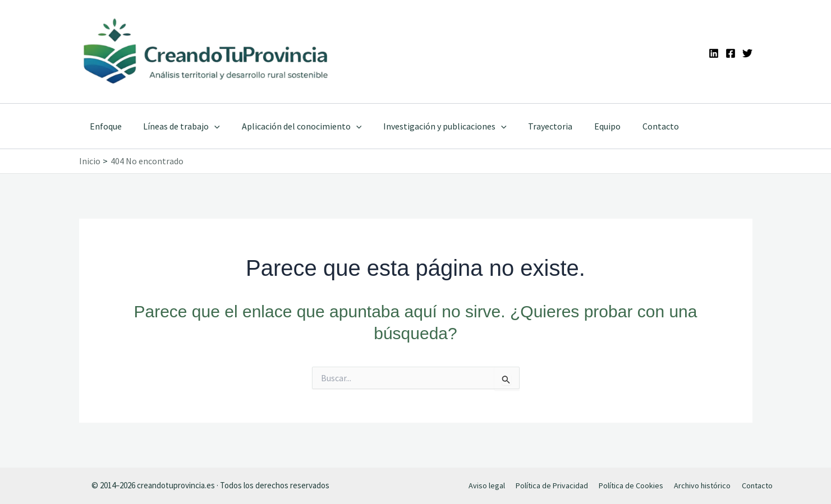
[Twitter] (747, 53)
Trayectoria (533, 126)
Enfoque (104, 126)
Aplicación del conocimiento (292, 126)
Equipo (587, 126)
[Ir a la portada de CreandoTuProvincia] (207, 52)
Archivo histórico (701, 485)
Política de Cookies (630, 485)
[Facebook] (731, 53)
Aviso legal (488, 485)
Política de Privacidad (552, 485)
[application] (209, 126)
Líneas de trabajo (176, 126)
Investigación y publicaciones (432, 126)
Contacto (636, 126)
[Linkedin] (714, 53)
